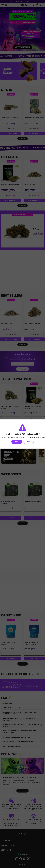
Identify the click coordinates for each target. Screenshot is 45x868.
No (29, 442)
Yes (17, 442)
